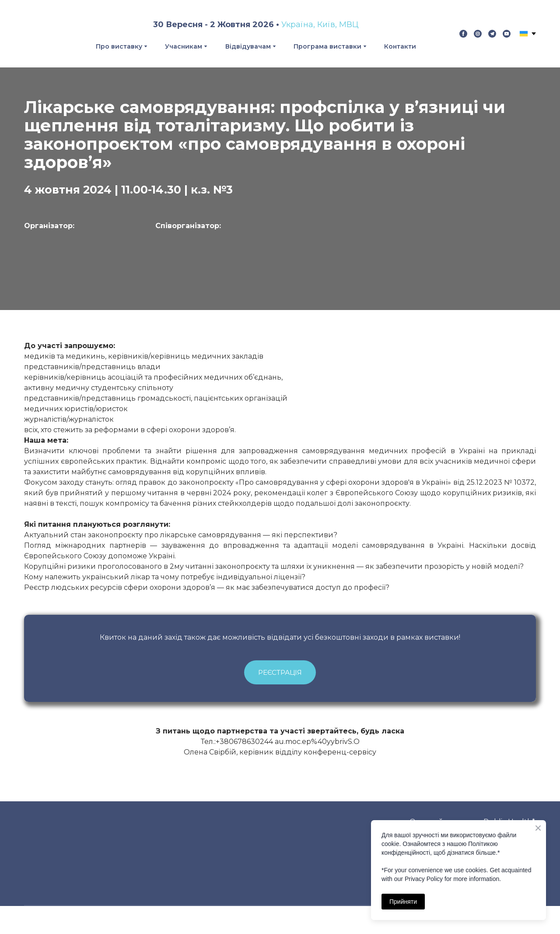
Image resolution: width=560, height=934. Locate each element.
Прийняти (403, 902)
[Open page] (83, 260)
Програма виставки (327, 46)
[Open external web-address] (236, 258)
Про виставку (119, 46)
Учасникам (184, 46)
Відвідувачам (248, 46)
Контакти (400, 46)
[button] (463, 34)
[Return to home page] (41, 34)
